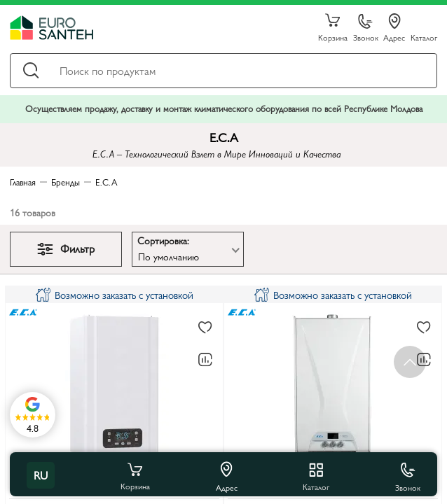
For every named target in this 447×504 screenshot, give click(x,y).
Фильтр (66, 248)
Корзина (333, 28)
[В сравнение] (205, 360)
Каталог (424, 37)
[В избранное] (205, 328)
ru (41, 475)
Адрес (394, 28)
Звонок (366, 28)
